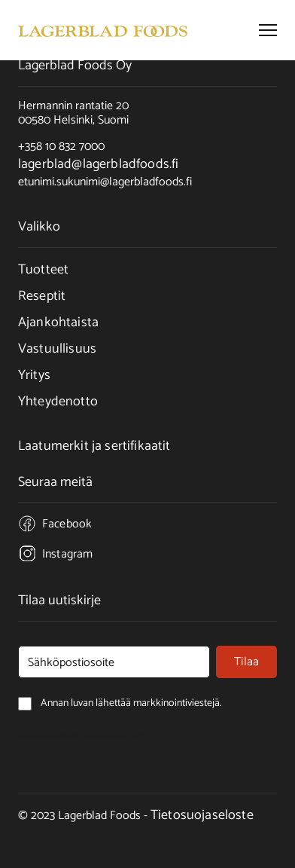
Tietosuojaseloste (202, 815)
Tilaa (246, 662)
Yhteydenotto (58, 402)
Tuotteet (43, 270)
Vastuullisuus (57, 349)
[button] (268, 30)
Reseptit (42, 296)
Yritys (34, 375)
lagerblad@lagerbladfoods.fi (98, 164)
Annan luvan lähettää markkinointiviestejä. (82, 736)
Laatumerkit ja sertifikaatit (94, 446)
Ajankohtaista (58, 322)
